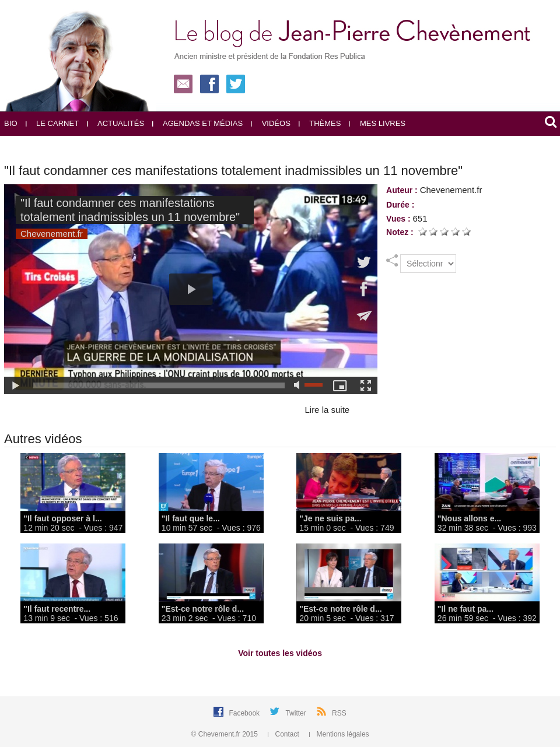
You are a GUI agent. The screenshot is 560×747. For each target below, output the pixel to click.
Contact (284, 734)
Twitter (297, 713)
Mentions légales (339, 734)
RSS (339, 713)
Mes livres (377, 123)
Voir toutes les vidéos (280, 653)
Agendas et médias (197, 123)
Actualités (116, 123)
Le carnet (52, 123)
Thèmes (320, 123)
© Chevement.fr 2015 (226, 734)
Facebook (245, 713)
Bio (10, 123)
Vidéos (271, 123)
